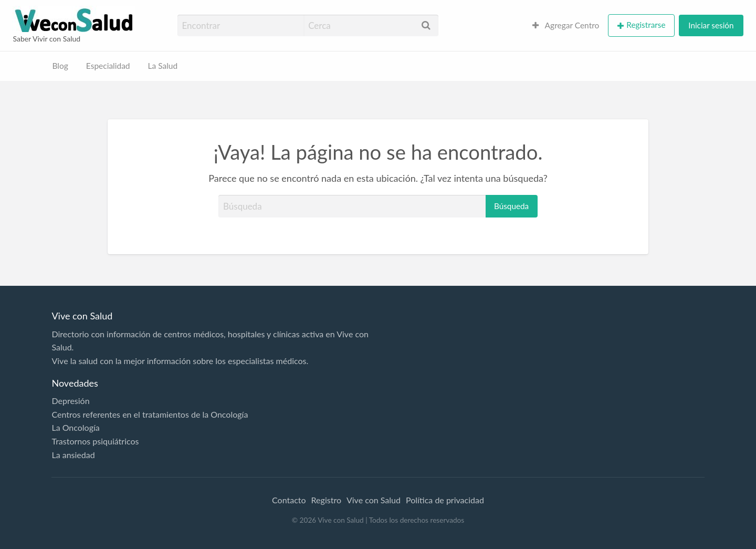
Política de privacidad (445, 500)
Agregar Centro (566, 25)
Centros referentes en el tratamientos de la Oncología (150, 414)
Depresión (70, 401)
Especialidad (108, 66)
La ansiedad (73, 455)
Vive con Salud (374, 500)
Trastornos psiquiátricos (95, 441)
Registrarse (646, 25)
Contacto (289, 500)
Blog (60, 66)
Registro (326, 500)
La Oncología (75, 427)
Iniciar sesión (711, 25)
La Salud (163, 66)
